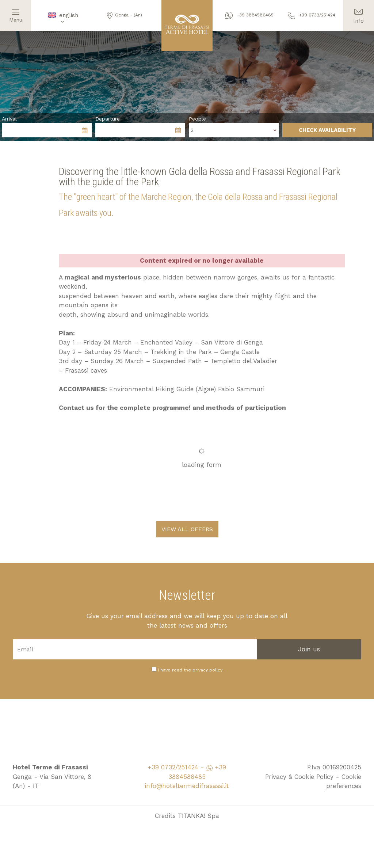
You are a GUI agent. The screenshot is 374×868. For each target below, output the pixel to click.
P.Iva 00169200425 (334, 767)
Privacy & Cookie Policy (299, 777)
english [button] (62, 18)
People (197, 119)
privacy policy (207, 670)
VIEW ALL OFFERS (187, 529)
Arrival (9, 119)
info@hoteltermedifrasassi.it (187, 786)
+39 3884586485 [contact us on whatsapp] (249, 15)
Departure (108, 119)
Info (358, 12)
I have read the (190, 670)
